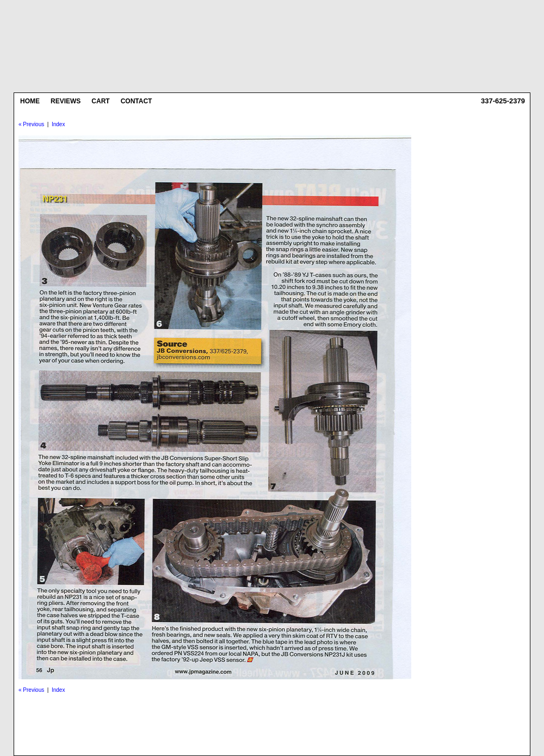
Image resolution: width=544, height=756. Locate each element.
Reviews (66, 101)
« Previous (31, 124)
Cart (100, 101)
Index (58, 124)
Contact (137, 101)
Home (30, 101)
